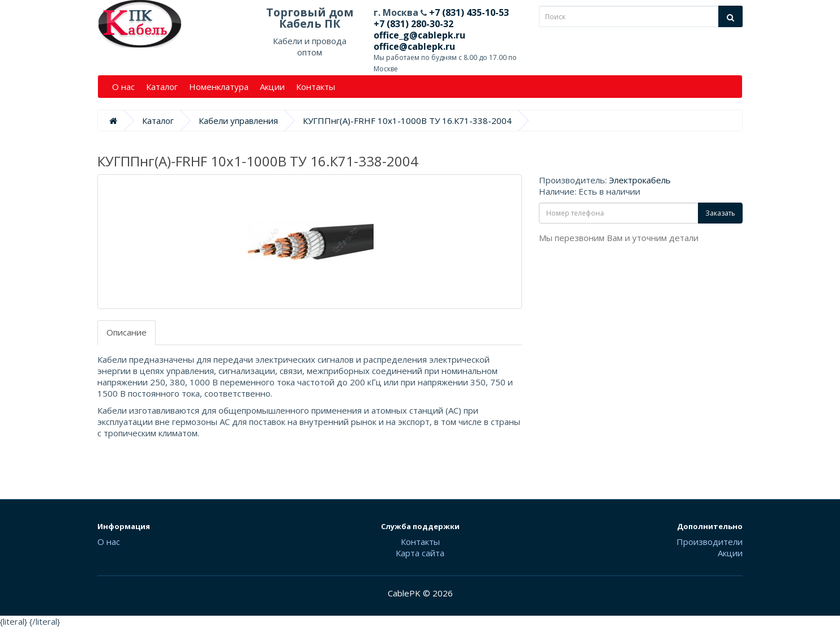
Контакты (316, 87)
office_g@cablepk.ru (419, 35)
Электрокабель (640, 180)
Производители (710, 542)
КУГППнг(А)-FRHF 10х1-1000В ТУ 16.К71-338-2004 (407, 121)
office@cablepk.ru (414, 46)
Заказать (720, 213)
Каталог (162, 87)
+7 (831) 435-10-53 (468, 12)
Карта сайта (420, 553)
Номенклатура (219, 87)
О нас (123, 87)
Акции (272, 87)
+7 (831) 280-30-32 (413, 24)
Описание (127, 332)
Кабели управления (238, 121)
